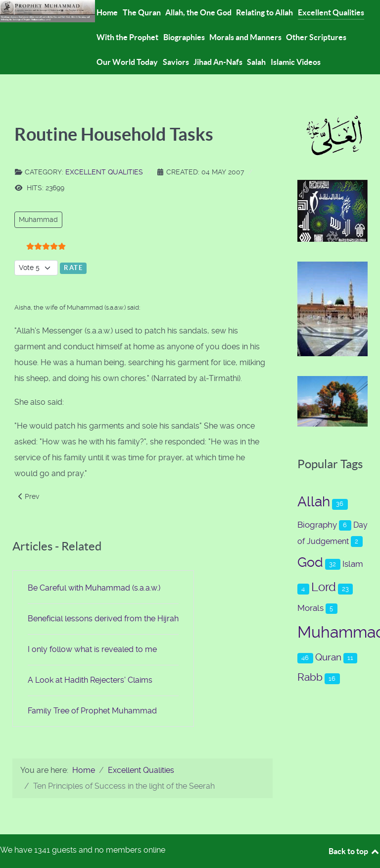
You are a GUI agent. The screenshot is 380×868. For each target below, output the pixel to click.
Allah (314, 502)
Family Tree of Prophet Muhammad (92, 711)
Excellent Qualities (104, 172)
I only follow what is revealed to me (92, 649)
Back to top (354, 851)
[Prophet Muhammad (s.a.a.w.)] (47, 10)
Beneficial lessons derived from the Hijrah (103, 619)
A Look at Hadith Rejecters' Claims (90, 680)
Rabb (310, 677)
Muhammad (38, 219)
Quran (328, 657)
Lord (324, 587)
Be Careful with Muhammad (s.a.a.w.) (94, 588)
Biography (317, 525)
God (310, 562)
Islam (353, 564)
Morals (310, 608)
